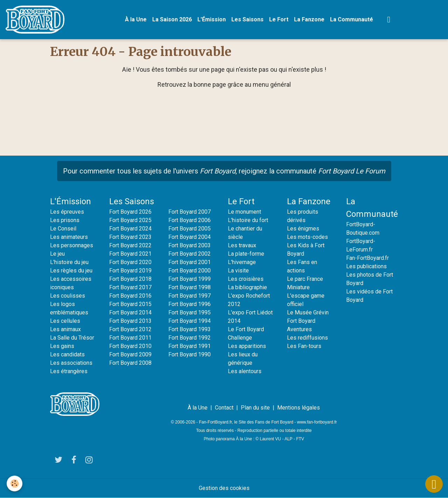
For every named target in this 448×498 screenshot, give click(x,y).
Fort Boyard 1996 (190, 304)
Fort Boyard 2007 (190, 212)
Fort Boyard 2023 (130, 237)
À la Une (136, 19)
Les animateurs (69, 237)
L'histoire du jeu (69, 262)
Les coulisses (68, 296)
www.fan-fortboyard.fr (317, 422)
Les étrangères (69, 371)
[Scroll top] (434, 484)
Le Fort (279, 19)
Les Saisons (247, 19)
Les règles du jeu (71, 271)
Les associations (71, 363)
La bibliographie (247, 287)
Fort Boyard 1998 (190, 287)
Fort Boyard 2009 (130, 354)
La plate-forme (246, 254)
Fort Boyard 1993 (190, 329)
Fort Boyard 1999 (190, 279)
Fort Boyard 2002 (190, 254)
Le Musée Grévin (308, 312)
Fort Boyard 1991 (190, 346)
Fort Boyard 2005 (190, 229)
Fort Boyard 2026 (130, 212)
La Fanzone (309, 19)
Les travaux (242, 245)
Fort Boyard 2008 (130, 363)
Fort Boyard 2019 (130, 271)
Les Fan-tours (304, 346)
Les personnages (72, 245)
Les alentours (245, 371)
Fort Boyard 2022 (130, 245)
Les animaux (65, 329)
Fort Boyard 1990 (190, 354)
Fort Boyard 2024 (130, 229)
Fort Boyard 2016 (130, 296)
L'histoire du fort (248, 220)
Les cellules (65, 321)
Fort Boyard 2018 (130, 279)
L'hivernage (242, 262)
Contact (224, 408)
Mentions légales (299, 408)
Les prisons (65, 220)
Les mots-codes (307, 237)
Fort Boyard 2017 (130, 287)
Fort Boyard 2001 (190, 262)
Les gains (62, 346)
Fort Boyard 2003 (190, 245)
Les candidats (67, 354)
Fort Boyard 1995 (190, 312)
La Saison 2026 (172, 19)
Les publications (366, 266)
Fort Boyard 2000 (190, 271)
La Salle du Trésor (72, 338)
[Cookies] (15, 483)
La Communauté (352, 19)
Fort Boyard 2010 (130, 346)
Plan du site (255, 408)
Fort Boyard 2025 (130, 220)
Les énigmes (303, 229)
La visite (238, 271)
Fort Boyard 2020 (130, 262)
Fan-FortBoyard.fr (367, 258)
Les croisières (246, 279)
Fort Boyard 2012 (130, 329)
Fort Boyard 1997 (190, 296)
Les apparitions (247, 346)
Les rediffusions (307, 338)
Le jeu (57, 254)
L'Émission (212, 19)
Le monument (244, 212)
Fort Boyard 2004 (190, 237)
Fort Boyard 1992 (190, 338)
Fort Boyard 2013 (130, 321)
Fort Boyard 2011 (130, 338)
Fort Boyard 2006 (190, 220)
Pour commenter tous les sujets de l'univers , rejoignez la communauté (224, 171)
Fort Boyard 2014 (130, 312)
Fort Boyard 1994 (190, 321)
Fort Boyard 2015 (130, 304)
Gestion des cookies (224, 488)
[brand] (36, 20)
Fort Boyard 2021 (130, 254)
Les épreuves (67, 212)
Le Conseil (63, 229)
